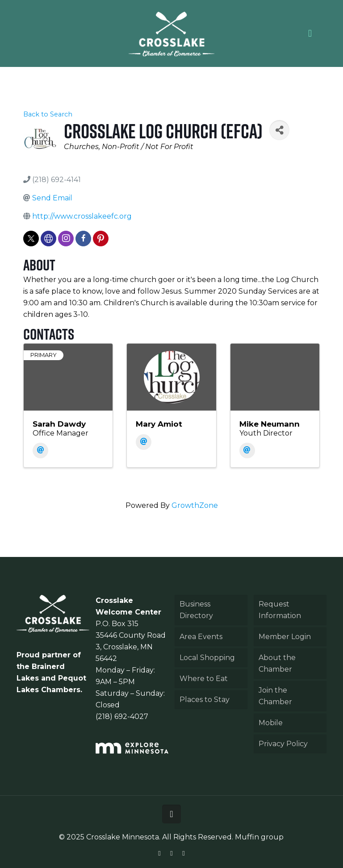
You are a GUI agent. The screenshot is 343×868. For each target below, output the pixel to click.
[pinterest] (101, 239)
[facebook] (83, 239)
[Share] (279, 130)
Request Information (280, 610)
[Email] (40, 451)
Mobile (271, 723)
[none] (48, 239)
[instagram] (66, 239)
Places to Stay (205, 700)
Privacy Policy (283, 744)
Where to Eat (204, 679)
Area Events (201, 637)
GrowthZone (195, 505)
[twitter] (31, 239)
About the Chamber (277, 663)
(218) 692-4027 (122, 716)
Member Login (285, 637)
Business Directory (196, 610)
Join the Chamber (275, 696)
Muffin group (259, 837)
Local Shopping (207, 658)
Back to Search (48, 114)
